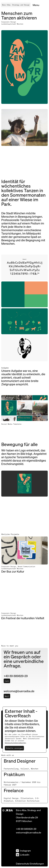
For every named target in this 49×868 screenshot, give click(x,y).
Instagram (23, 851)
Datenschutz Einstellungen (30, 864)
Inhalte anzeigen (14, 748)
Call (7, 681)
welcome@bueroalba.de (29, 832)
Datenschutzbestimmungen (15, 743)
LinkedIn (23, 855)
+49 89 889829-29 (26, 829)
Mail (7, 696)
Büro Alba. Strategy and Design (16, 5)
